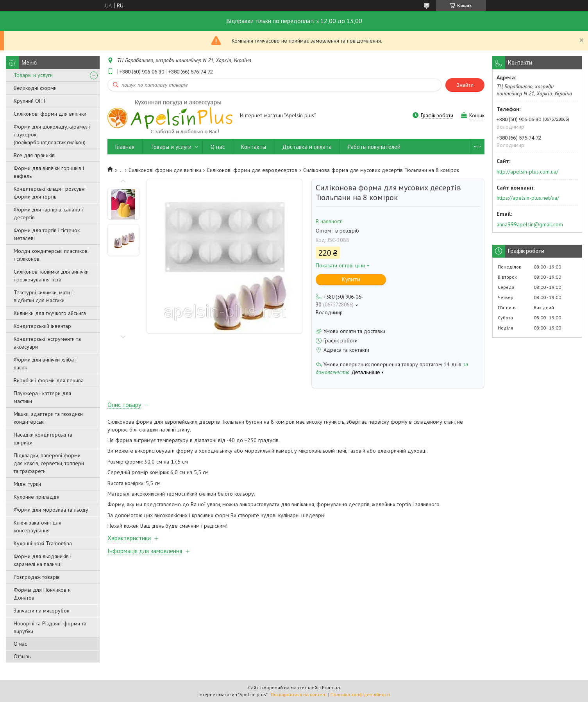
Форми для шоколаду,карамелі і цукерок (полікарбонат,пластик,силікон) (52, 134)
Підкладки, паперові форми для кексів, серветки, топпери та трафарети (49, 463)
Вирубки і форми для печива (49, 380)
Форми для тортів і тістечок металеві (47, 234)
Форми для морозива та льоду (51, 510)
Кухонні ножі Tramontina (43, 543)
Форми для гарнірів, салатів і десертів (48, 213)
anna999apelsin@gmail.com (530, 224)
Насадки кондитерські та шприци (43, 439)
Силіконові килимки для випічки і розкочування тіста (51, 276)
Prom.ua (331, 687)
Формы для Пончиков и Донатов (42, 594)
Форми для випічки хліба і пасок (45, 364)
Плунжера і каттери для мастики (42, 397)
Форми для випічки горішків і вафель (49, 172)
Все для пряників (34, 155)
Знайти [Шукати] (465, 85)
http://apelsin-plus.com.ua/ (527, 172)
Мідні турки (27, 484)
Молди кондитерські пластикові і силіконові (51, 255)
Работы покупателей (374, 147)
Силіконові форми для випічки (50, 114)
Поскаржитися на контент (299, 694)
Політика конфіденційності (360, 694)
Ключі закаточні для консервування (38, 526)
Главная (125, 147)
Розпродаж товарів (37, 577)
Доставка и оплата (307, 147)
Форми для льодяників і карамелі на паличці (43, 560)
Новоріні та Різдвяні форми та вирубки (50, 627)
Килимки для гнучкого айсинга (50, 313)
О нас (20, 644)
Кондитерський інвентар (42, 326)
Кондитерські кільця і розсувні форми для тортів (50, 193)
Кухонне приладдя (37, 497)
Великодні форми (35, 88)
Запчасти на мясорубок (41, 611)
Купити (351, 279)
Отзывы (23, 656)
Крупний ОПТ (30, 101)
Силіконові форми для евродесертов (252, 170)
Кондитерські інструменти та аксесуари (47, 343)
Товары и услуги (33, 75)
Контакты (254, 147)
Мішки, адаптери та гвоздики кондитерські (48, 418)
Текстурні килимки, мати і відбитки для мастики (43, 296)
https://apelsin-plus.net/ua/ (528, 198)
